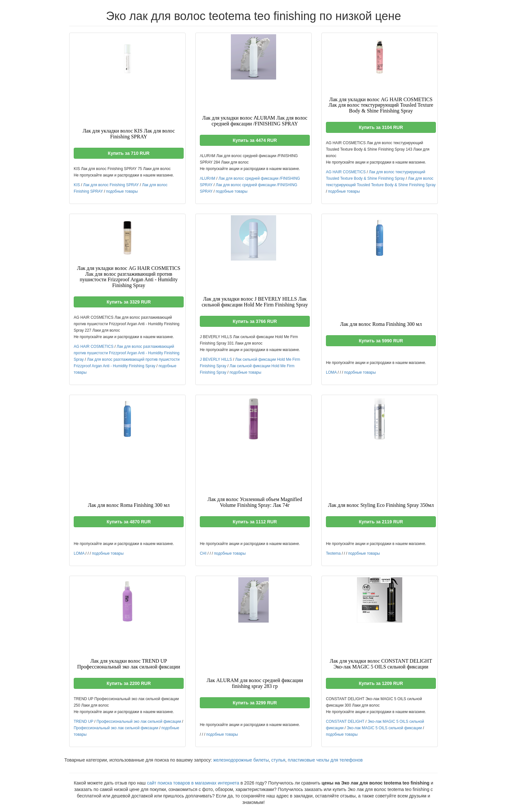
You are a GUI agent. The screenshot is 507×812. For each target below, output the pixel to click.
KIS (77, 185)
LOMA (331, 372)
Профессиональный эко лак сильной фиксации (139, 721)
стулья (278, 760)
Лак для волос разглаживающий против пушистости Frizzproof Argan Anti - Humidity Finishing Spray (127, 353)
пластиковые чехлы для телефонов (325, 760)
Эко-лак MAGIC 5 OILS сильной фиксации (384, 728)
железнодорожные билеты (241, 760)
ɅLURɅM (208, 178)
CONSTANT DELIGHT (345, 721)
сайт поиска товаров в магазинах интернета (193, 783)
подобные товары (122, 191)
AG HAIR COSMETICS (346, 172)
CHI (203, 553)
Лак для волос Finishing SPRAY (111, 185)
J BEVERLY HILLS (216, 359)
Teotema (333, 553)
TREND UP (84, 721)
